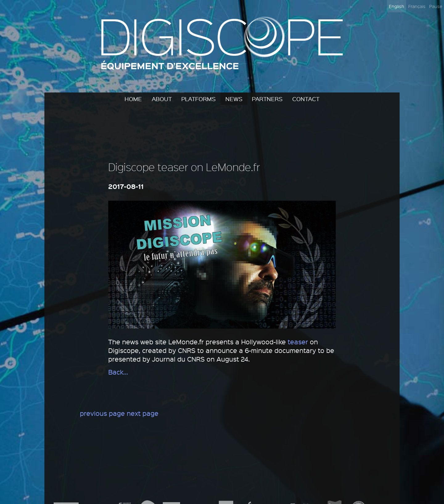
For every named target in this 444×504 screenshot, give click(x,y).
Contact (306, 99)
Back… (118, 372)
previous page (102, 413)
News (234, 99)
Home (133, 99)
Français (417, 6)
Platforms (198, 99)
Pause (436, 6)
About (162, 99)
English (397, 6)
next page (143, 413)
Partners (267, 99)
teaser (298, 342)
